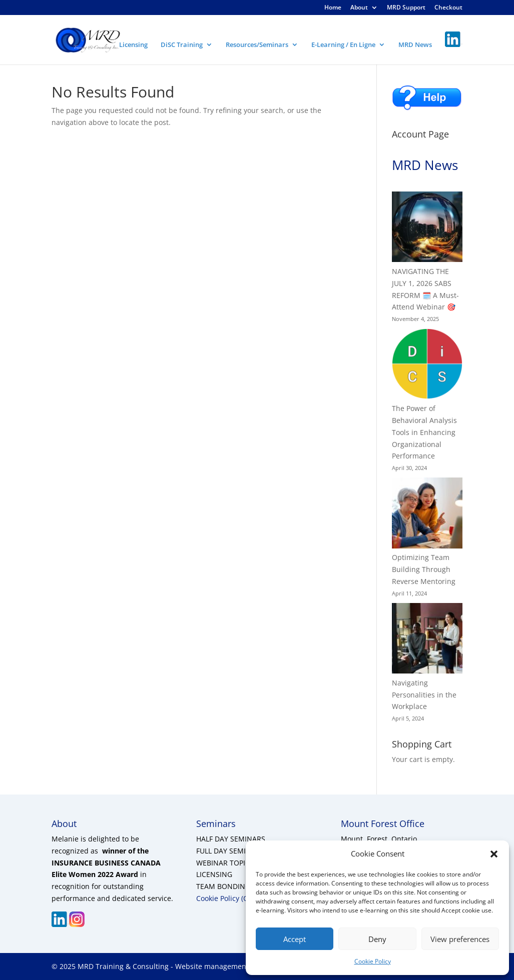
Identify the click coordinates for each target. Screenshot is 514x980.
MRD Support (406, 8)
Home (333, 8)
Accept (295, 939)
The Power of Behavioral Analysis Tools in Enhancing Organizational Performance (424, 432)
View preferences (460, 939)
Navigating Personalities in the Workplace (424, 695)
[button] (494, 854)
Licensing (133, 45)
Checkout (448, 8)
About (359, 8)
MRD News (415, 45)
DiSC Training (182, 45)
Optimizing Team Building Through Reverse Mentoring (424, 569)
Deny (377, 939)
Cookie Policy (373, 961)
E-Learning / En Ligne (343, 45)
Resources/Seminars (257, 45)
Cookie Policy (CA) (225, 898)
